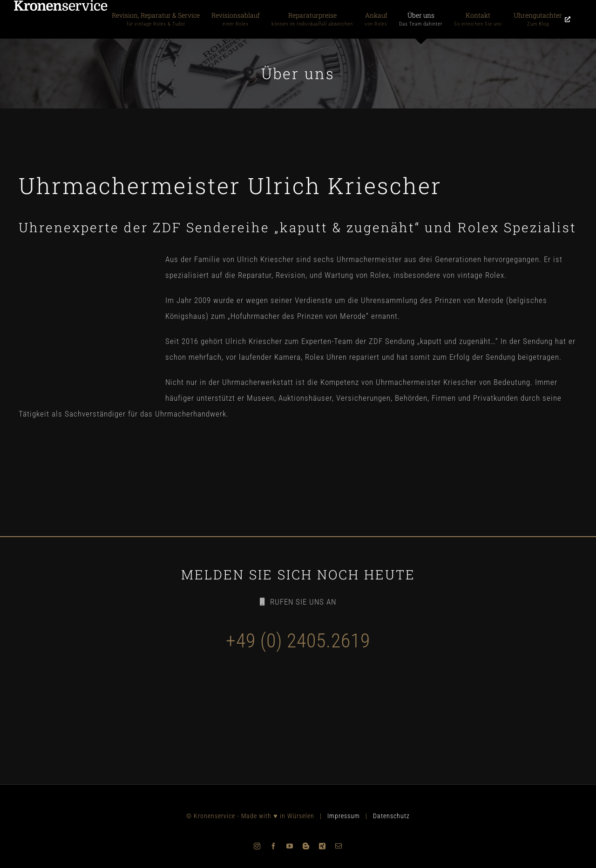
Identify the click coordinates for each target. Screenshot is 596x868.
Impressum (344, 816)
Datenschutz (391, 816)
